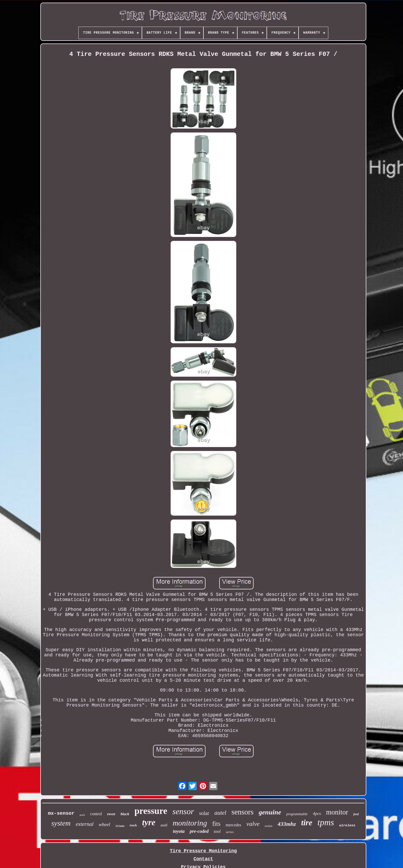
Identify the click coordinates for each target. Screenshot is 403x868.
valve (253, 824)
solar (204, 813)
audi (164, 825)
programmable (297, 814)
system (61, 823)
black (125, 814)
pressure (151, 811)
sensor (183, 811)
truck (133, 825)
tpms (326, 822)
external (85, 824)
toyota (179, 831)
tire (307, 823)
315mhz (120, 826)
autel (220, 813)
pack (82, 815)
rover (111, 814)
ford (356, 814)
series (230, 832)
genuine (270, 812)
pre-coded (199, 831)
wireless (347, 825)
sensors (242, 812)
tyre (149, 822)
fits (216, 824)
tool (217, 831)
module (269, 826)
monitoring (190, 823)
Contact (203, 859)
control (96, 814)
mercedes (233, 825)
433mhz (287, 824)
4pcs (317, 814)
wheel (104, 824)
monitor (337, 812)
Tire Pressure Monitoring (203, 851)
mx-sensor (61, 813)
